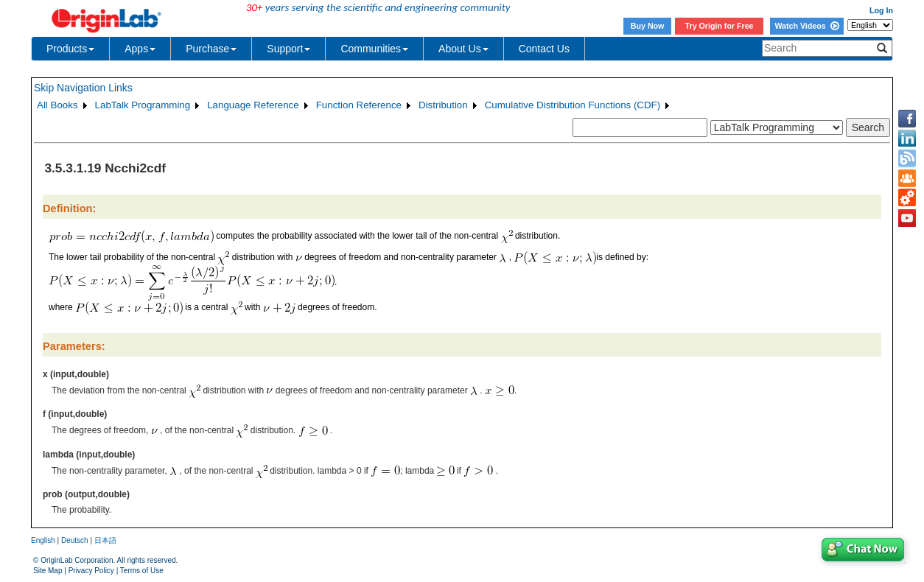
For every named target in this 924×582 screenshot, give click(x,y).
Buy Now (648, 26)
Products (70, 49)
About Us (463, 49)
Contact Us (544, 49)
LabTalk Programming (143, 105)
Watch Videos (806, 26)
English (43, 540)
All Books (57, 105)
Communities (374, 49)
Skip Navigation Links (83, 88)
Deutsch (75, 540)
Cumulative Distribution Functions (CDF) (573, 105)
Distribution (443, 105)
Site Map (48, 571)
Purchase (211, 49)
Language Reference (253, 105)
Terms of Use (142, 571)
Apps (140, 49)
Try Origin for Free (720, 26)
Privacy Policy (91, 571)
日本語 (105, 540)
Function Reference (359, 105)
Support (288, 49)
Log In (881, 10)
